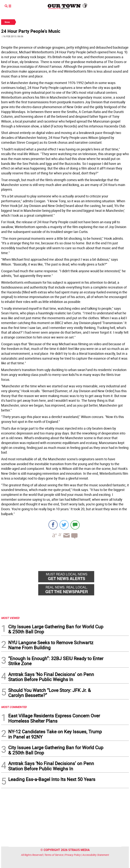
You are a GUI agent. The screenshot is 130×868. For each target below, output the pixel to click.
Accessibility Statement (96, 855)
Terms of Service (54, 855)
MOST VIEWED (10, 618)
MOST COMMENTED (14, 707)
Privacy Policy (73, 855)
